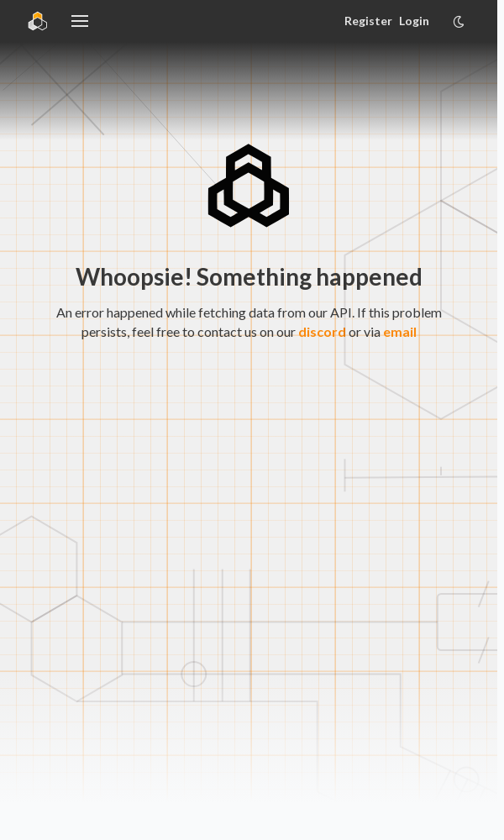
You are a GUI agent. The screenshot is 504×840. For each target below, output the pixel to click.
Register (368, 21)
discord (322, 331)
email (400, 331)
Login (414, 21)
